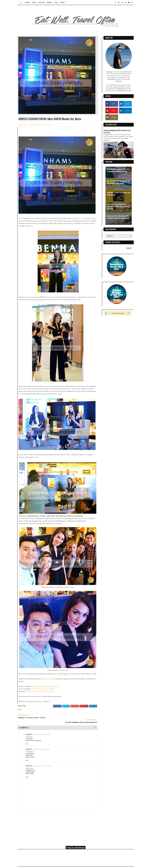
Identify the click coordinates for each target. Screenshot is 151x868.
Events (29, 2)
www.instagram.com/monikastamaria (48, 671)
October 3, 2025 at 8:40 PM (43, 714)
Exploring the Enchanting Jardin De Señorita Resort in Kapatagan (116, 216)
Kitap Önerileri (32, 751)
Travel (64, 2)
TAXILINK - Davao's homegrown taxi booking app (117, 193)
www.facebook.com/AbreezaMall (45, 673)
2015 (39, 121)
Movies (51, 2)
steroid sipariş (32, 733)
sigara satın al (32, 737)
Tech (58, 2)
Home (23, 2)
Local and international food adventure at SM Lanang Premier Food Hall (116, 205)
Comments (51, 121)
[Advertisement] (57, 804)
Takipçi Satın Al (32, 750)
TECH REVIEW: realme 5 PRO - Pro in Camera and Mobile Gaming (116, 169)
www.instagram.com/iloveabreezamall (42, 676)
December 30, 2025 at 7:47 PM (44, 745)
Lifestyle (43, 2)
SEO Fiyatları (32, 753)
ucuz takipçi (31, 718)
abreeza (43, 121)
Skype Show (31, 735)
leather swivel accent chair (35, 720)
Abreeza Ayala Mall (48, 663)
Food (36, 2)
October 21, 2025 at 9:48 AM (43, 729)
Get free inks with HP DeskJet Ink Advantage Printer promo (117, 181)
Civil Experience (117, 312)
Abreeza (83, 212)
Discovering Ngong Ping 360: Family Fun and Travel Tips (115, 130)
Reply (29, 723)
